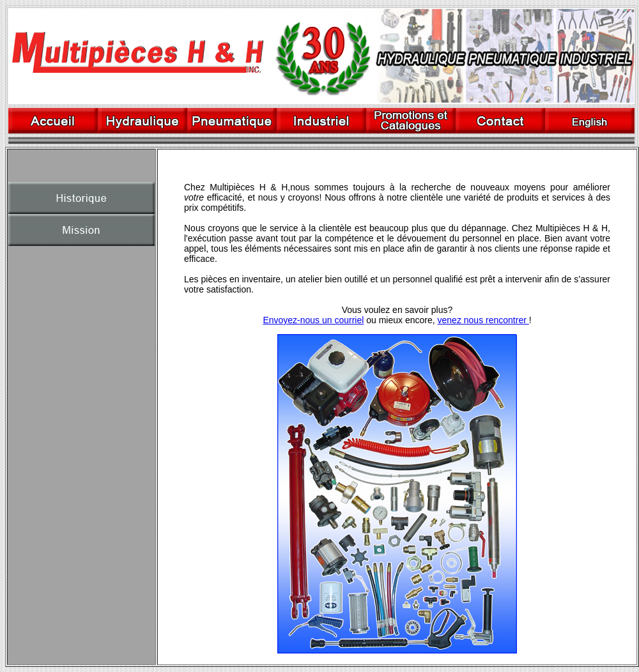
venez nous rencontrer (483, 320)
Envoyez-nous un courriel (313, 320)
